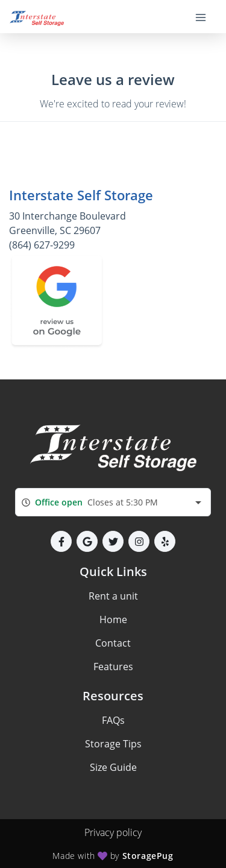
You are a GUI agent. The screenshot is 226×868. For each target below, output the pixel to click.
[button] (61, 541)
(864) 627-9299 (42, 245)
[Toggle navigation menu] (206, 17)
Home (113, 619)
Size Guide (113, 767)
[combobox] (113, 502)
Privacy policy (113, 832)
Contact (113, 643)
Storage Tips (113, 744)
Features (113, 667)
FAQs (113, 720)
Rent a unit (113, 596)
